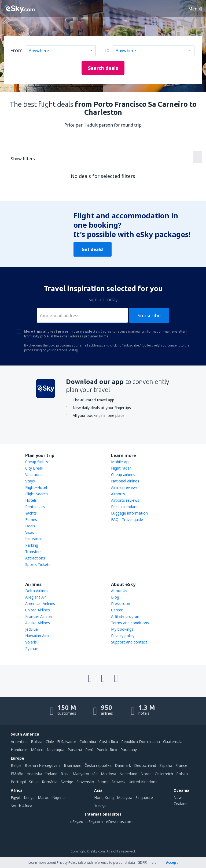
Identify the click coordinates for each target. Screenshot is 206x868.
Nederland (128, 774)
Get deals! (93, 249)
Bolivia (37, 742)
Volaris (31, 642)
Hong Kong (104, 797)
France (181, 765)
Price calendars (124, 507)
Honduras (19, 750)
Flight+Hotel (36, 487)
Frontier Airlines (39, 616)
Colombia (88, 742)
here (153, 863)
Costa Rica (109, 742)
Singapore (144, 797)
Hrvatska (34, 774)
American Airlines (40, 604)
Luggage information (129, 513)
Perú (89, 750)
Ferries (31, 519)
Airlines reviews (124, 487)
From (16, 50)
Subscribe (149, 315)
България (73, 765)
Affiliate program (126, 616)
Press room (121, 604)
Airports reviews (125, 500)
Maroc (43, 797)
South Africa (21, 806)
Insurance (34, 539)
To (106, 50)
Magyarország (85, 774)
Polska (182, 774)
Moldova (108, 774)
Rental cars (35, 507)
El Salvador (67, 742)
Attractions (35, 558)
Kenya (29, 797)
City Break (34, 468)
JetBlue (32, 629)
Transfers (33, 552)
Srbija (34, 782)
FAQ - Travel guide (127, 519)
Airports (118, 494)
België (16, 765)
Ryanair (32, 648)
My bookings (122, 629)
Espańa (166, 765)
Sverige (67, 782)
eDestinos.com (119, 822)
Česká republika (98, 765)
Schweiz (119, 782)
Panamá (75, 750)
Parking (32, 545)
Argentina (19, 742)
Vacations (34, 475)
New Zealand (181, 800)
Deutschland (145, 765)
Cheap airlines (123, 475)
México (37, 750)
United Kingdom (143, 782)
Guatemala (173, 742)
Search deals (103, 68)
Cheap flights (37, 462)
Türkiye (100, 806)
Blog (115, 597)
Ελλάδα (17, 774)
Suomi (103, 782)
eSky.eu (77, 822)
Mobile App (121, 462)
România (50, 782)
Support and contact (129, 642)
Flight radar (121, 468)
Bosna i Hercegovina (43, 765)
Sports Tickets (38, 564)
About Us (119, 591)
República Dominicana (141, 742)
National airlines (125, 481)
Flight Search (36, 494)
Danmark (123, 765)
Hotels (31, 500)
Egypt (16, 797)
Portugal (18, 782)
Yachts (31, 513)
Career (117, 610)
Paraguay (129, 750)
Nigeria (58, 797)
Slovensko (85, 782)
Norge (146, 774)
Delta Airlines (37, 591)
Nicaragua (56, 750)
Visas (30, 532)
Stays (30, 481)
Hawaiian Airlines (40, 636)
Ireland (51, 774)
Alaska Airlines (38, 623)
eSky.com (95, 822)
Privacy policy (123, 636)
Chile (50, 742)
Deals (30, 526)
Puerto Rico (107, 750)
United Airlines (38, 610)
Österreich (164, 774)
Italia (65, 774)
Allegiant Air (36, 597)
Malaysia (125, 797)
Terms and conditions (130, 623)
